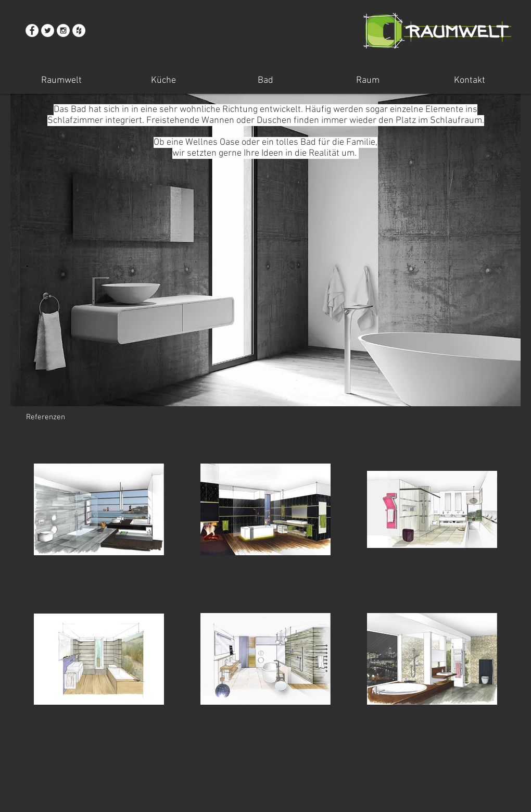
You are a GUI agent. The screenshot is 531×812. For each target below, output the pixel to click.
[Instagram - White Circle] (63, 30)
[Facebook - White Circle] (32, 30)
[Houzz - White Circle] (79, 30)
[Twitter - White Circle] (48, 30)
